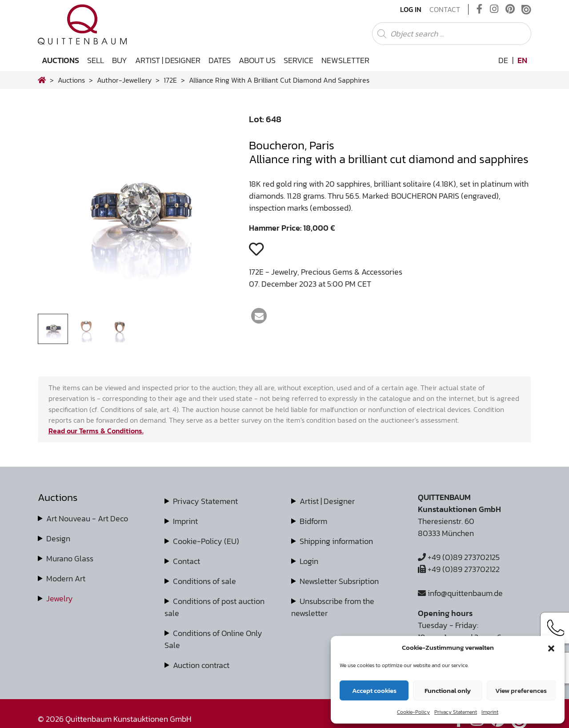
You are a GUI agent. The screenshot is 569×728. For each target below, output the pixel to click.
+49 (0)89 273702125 (459, 557)
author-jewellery (124, 80)
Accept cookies (374, 690)
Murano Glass (70, 558)
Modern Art (66, 578)
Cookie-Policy (413, 712)
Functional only (448, 690)
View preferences (521, 690)
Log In (411, 9)
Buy (120, 60)
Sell (96, 60)
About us (257, 60)
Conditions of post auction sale (214, 607)
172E (170, 80)
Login (309, 561)
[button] (551, 648)
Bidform (313, 521)
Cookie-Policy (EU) (206, 541)
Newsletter (345, 60)
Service (299, 60)
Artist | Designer (168, 60)
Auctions (60, 60)
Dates (220, 60)
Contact (445, 9)
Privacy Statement (456, 712)
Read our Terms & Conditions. (96, 431)
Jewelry (60, 598)
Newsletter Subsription (339, 581)
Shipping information (336, 541)
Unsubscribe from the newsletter (333, 607)
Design (58, 538)
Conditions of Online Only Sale (213, 639)
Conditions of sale (204, 581)
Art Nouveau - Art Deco (87, 518)
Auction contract (201, 665)
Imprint (490, 712)
